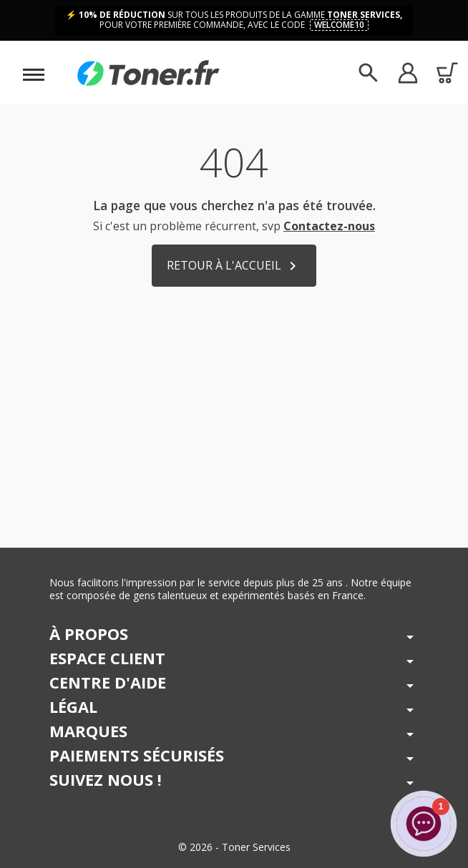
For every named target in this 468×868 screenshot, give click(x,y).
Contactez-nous (329, 226)
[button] (408, 73)
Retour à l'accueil (234, 266)
